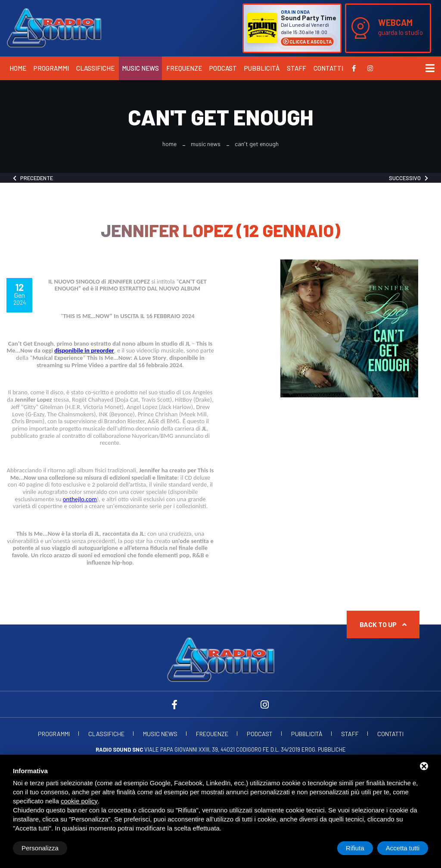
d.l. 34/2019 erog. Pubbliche (308, 749)
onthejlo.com (80, 499)
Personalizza (40, 848)
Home (18, 68)
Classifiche (95, 68)
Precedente (33, 178)
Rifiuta (355, 848)
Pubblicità (262, 68)
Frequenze (184, 68)
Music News (140, 68)
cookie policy (79, 801)
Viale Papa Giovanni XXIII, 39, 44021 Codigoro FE (182, 749)
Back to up (383, 624)
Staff (297, 68)
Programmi (51, 68)
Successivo (408, 178)
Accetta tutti (403, 848)
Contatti (328, 68)
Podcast (223, 68)
